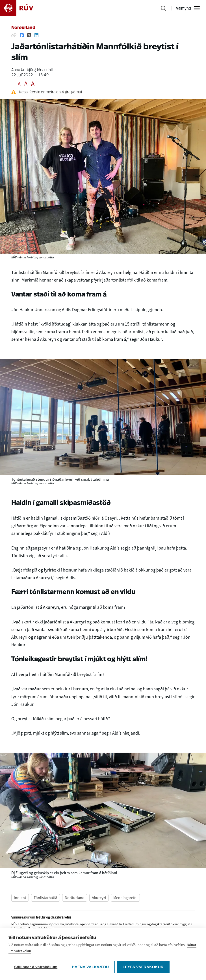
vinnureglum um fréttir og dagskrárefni (86, 935)
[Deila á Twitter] (29, 35)
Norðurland (23, 28)
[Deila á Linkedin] (36, 35)
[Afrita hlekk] (14, 35)
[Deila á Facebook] (22, 35)
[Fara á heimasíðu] (21, 8)
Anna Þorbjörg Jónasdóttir (34, 70)
